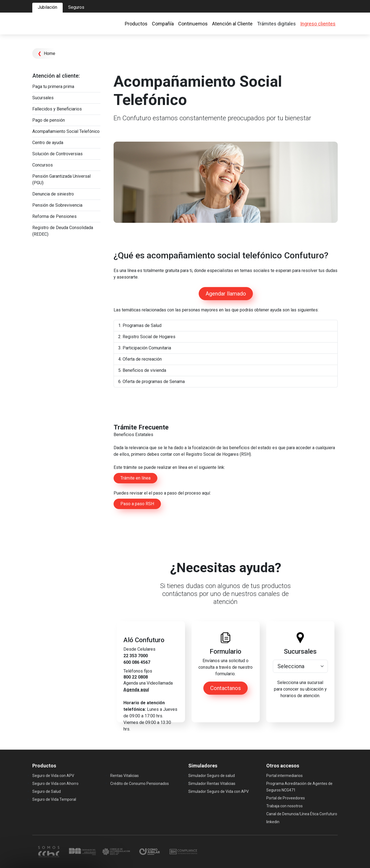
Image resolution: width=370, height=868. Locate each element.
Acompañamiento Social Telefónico (66, 131)
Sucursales (43, 98)
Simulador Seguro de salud (212, 776)
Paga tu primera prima (53, 87)
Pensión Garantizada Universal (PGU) (61, 179)
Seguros (76, 7)
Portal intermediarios (284, 776)
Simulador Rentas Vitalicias (212, 784)
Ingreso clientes (318, 24)
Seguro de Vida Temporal (54, 799)
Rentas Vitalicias (125, 776)
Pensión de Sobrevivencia (57, 205)
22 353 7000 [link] (136, 656)
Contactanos (226, 688)
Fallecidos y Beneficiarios (57, 109)
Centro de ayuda (48, 143)
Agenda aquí (136, 690)
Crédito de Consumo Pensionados (140, 784)
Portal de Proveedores (286, 798)
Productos (136, 24)
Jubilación (47, 7)
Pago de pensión (49, 120)
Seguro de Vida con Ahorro (55, 784)
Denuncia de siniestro (53, 194)
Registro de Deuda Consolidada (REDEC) (63, 231)
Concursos (43, 165)
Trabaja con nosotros (284, 806)
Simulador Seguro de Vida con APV (219, 791)
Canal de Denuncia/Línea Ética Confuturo (302, 814)
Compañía (163, 24)
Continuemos (193, 24)
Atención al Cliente (232, 24)
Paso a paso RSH (137, 504)
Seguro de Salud (47, 791)
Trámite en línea (135, 478)
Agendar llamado (226, 294)
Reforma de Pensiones (54, 216)
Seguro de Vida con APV (53, 776)
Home (47, 53)
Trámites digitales (276, 24)
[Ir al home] (57, 24)
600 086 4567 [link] (137, 662)
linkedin (273, 822)
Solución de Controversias (57, 154)
